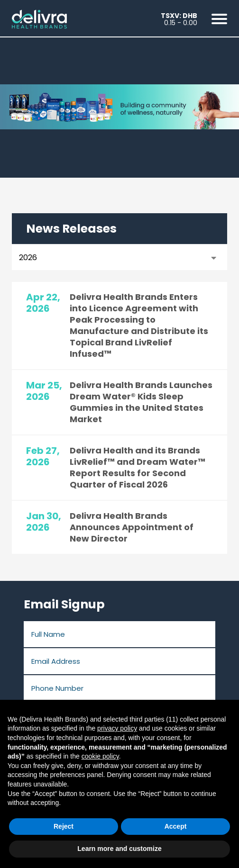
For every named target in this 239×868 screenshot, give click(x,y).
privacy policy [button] (117, 728)
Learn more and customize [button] (119, 849)
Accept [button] (176, 826)
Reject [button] (64, 826)
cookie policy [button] (100, 756)
